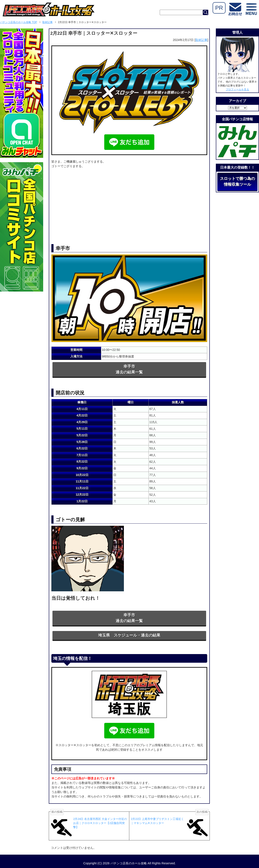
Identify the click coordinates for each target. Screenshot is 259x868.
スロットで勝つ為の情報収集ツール (237, 181)
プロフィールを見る (237, 89)
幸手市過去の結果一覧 (129, 369)
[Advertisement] (129, 203)
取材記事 (201, 40)
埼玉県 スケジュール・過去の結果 (129, 635)
